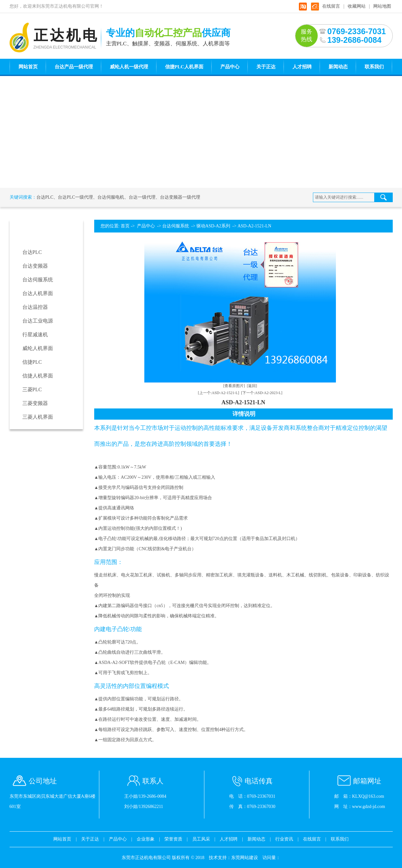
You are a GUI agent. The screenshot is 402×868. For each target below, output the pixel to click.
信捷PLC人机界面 (184, 67)
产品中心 (230, 67)
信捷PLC (32, 362)
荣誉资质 (173, 839)
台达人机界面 (38, 293)
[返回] (252, 386)
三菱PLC (32, 389)
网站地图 (382, 6)
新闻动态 (338, 67)
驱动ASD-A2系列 (213, 226)
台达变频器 (35, 266)
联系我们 (374, 67)
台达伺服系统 (38, 280)
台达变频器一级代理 (180, 197)
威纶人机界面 (38, 348)
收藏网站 (357, 6)
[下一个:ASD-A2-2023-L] (262, 393)
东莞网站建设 (245, 858)
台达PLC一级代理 (75, 197)
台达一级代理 (142, 197)
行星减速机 (35, 335)
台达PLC (45, 197)
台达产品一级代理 (74, 67)
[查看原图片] (234, 386)
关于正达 (266, 67)
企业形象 (146, 839)
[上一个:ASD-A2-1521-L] (219, 393)
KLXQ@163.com (368, 796)
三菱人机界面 (38, 417)
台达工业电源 (38, 321)
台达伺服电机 (111, 197)
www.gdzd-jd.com (369, 807)
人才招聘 (302, 67)
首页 (125, 226)
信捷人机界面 (38, 376)
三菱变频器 (35, 403)
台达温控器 (35, 307)
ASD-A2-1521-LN (254, 226)
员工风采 (201, 839)
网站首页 (28, 67)
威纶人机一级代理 (129, 67)
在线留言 (331, 6)
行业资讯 (284, 839)
